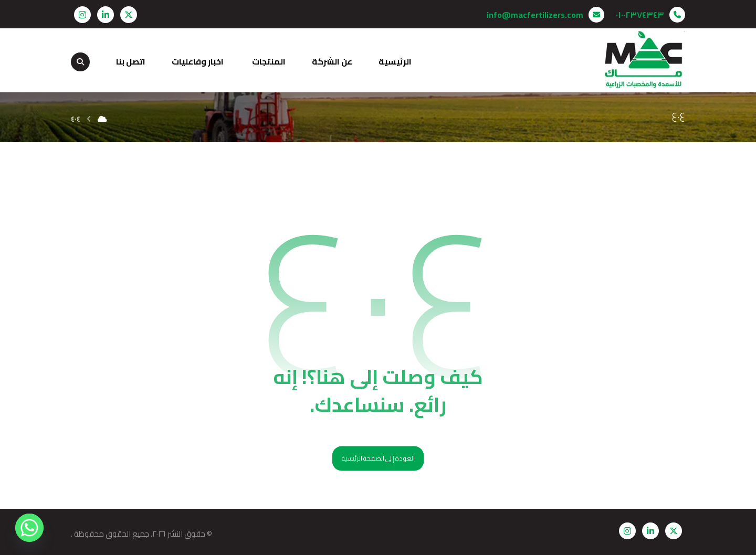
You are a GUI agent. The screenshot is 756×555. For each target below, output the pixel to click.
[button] (129, 15)
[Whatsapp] (29, 528)
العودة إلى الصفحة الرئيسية (378, 459)
